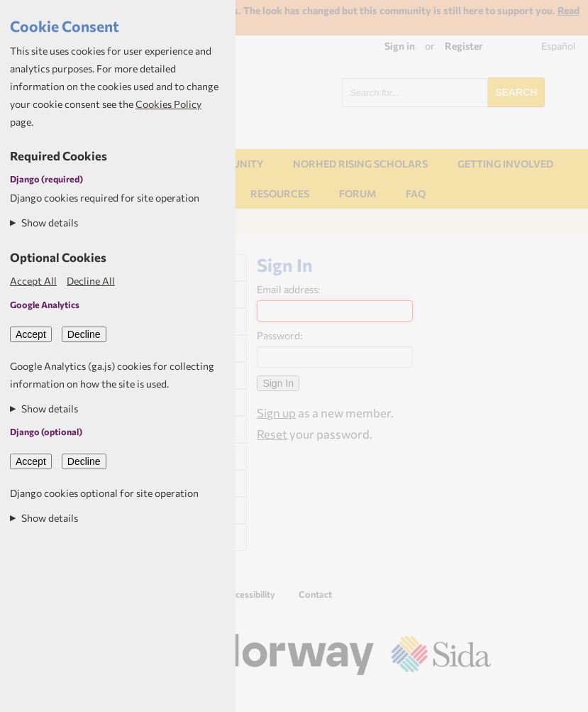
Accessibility (250, 594)
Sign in (400, 46)
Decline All (91, 281)
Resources (280, 193)
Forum (357, 193)
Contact (315, 594)
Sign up (276, 412)
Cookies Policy (168, 104)
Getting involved (505, 164)
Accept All (33, 281)
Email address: (288, 289)
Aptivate (478, 696)
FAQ (416, 193)
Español (559, 46)
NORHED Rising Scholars (360, 164)
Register (464, 46)
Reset (272, 434)
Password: (279, 335)
